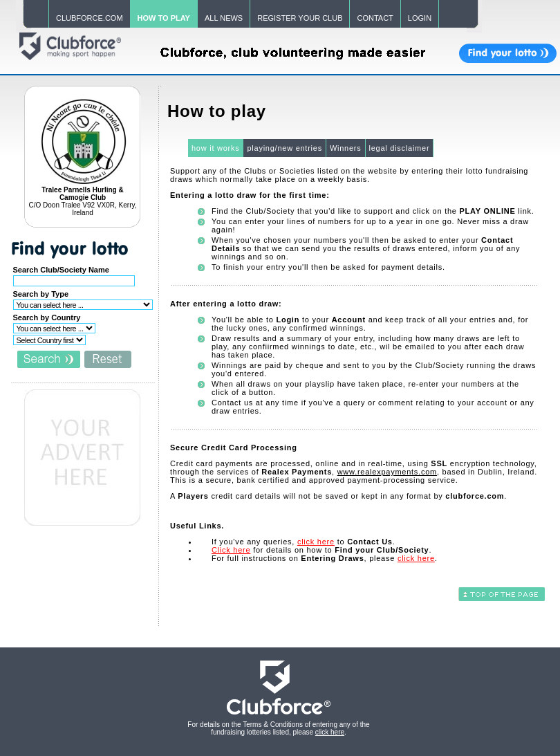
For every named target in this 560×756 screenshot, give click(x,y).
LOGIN (420, 18)
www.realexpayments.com (387, 472)
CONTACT (375, 18)
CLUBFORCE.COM (90, 18)
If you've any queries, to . (304, 542)
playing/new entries (284, 148)
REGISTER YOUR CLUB (300, 18)
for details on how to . (321, 550)
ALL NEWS (224, 18)
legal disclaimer (400, 148)
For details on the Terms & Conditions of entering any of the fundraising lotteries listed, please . (278, 728)
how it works (216, 148)
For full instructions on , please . (325, 558)
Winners (346, 148)
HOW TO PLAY (164, 18)
